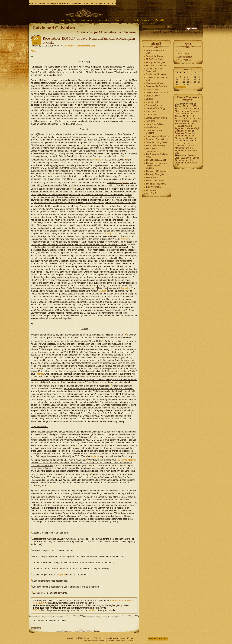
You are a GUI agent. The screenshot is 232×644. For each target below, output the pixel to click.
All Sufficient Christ (155, 59)
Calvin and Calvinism (54, 28)
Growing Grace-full (155, 105)
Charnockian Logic (155, 83)
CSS (165, 639)
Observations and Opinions (154, 132)
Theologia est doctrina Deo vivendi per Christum (156, 166)
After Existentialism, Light (155, 52)
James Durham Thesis (156, 118)
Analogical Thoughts (155, 62)
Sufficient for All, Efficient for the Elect (79, 46)
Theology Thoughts (155, 174)
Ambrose (125, 239)
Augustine (125, 288)
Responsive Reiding (155, 146)
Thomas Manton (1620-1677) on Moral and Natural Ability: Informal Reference (188, 109)
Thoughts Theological (156, 184)
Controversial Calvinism (157, 86)
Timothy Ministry (154, 187)
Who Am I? (151, 193)
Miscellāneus (152, 127)
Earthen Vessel (153, 96)
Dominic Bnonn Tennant (157, 93)
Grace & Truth (152, 102)
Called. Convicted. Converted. (154, 70)
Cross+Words (152, 89)
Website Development (93, 640)
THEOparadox (153, 177)
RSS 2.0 (37, 610)
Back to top (36, 628)
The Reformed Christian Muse (157, 156)
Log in (180, 51)
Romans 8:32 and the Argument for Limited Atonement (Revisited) (185, 136)
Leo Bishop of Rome (126, 460)
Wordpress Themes (124, 640)
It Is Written (151, 115)
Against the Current (155, 56)
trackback (93, 610)
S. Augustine (123, 183)
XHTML (157, 639)
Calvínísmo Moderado (156, 74)
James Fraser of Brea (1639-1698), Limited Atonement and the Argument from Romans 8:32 (186, 148)
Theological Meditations (157, 171)
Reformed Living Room (157, 142)
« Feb (181, 87)
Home (52, 20)
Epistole (150, 99)
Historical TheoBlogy (156, 108)
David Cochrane (182, 114)
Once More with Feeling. (157, 136)
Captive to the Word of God (156, 79)
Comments (185, 57)
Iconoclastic (151, 112)
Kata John (151, 121)
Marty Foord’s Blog (155, 124)
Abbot (33, 51)
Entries (183, 54)
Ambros (97, 160)
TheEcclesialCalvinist (156, 160)
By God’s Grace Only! (156, 66)
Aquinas (62, 575)
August (103, 291)
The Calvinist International (152, 150)
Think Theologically (155, 181)
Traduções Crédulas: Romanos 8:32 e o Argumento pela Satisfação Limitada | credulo (188, 127)
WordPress (128, 638)
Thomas (39, 374)
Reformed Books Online (157, 139)
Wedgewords (152, 190)
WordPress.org (185, 60)
